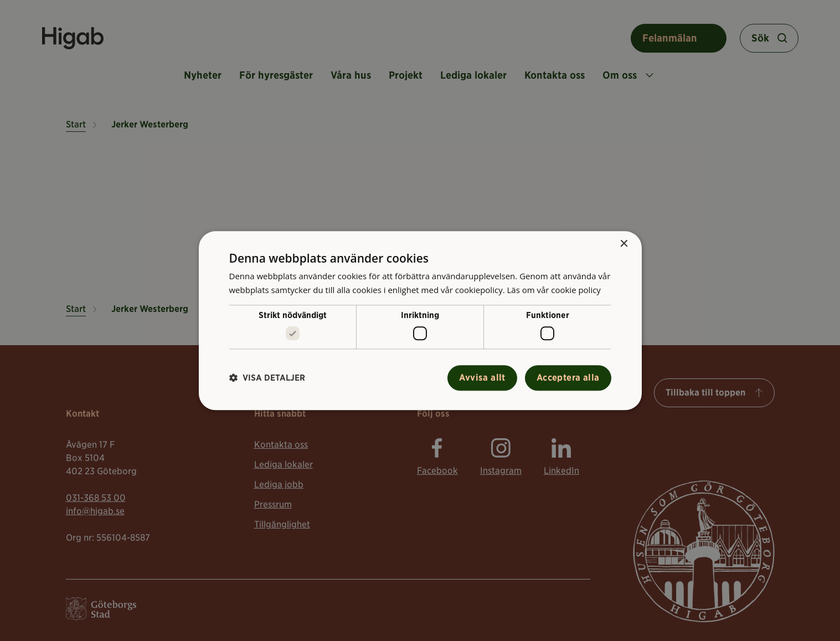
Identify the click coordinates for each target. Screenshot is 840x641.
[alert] (420, 321)
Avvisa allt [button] (482, 378)
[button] (267, 378)
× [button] (624, 244)
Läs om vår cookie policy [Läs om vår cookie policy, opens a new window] (554, 290)
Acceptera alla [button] (568, 378)
